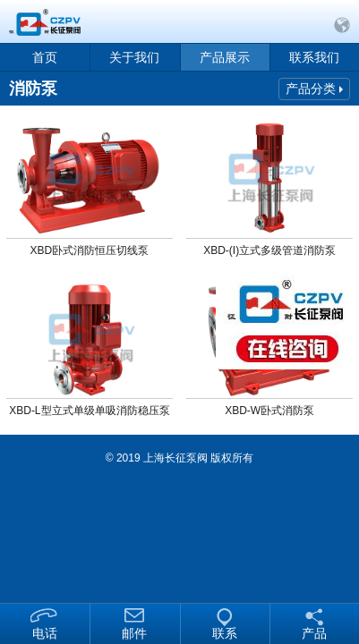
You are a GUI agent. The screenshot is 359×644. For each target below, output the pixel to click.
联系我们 (314, 57)
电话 (45, 633)
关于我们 (134, 57)
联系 (225, 633)
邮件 (134, 633)
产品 (314, 633)
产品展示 (225, 57)
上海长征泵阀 (175, 458)
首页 (45, 57)
